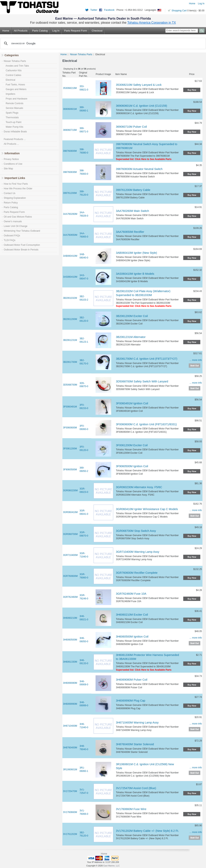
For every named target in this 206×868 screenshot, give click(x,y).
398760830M (70, 172)
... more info (196, 360)
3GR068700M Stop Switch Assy (136, 531)
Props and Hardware (15, 99)
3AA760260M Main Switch (133, 211)
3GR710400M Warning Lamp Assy (138, 552)
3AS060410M (70, 277)
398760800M (70, 151)
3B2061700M (70, 362)
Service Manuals (13, 108)
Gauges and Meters (15, 89)
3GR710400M (70, 555)
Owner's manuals (13, 221)
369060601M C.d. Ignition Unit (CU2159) (142, 106)
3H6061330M (70, 662)
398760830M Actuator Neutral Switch (139, 169)
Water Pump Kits (14, 127)
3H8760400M (70, 748)
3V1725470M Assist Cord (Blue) (136, 788)
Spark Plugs (11, 113)
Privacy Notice (11, 159)
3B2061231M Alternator (131, 337)
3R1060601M (70, 770)
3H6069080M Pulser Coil (132, 680)
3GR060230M (70, 490)
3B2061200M (70, 319)
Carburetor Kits (13, 70)
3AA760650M (70, 235)
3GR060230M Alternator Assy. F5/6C (139, 487)
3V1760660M (70, 812)
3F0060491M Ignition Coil (132, 403)
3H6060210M (70, 618)
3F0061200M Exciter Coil (132, 445)
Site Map (8, 169)
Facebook (109, 10)
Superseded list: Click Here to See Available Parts (144, 159)
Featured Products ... (15, 139)
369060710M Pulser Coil (131, 127)
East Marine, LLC (112, 866)
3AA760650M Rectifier (130, 232)
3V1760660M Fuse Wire (131, 809)
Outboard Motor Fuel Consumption (22, 245)
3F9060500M (70, 470)
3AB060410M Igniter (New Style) (137, 253)
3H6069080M (70, 683)
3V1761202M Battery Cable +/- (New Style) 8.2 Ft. (147, 831)
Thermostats (11, 117)
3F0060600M (70, 428)
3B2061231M (70, 340)
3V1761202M (70, 834)
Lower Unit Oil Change (16, 226)
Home (192, 4)
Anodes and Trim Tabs (16, 66)
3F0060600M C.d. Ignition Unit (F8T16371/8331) (146, 424)
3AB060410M (70, 256)
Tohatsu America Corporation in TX (152, 23)
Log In (201, 4)
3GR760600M (70, 576)
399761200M (70, 193)
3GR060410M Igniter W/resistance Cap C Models (147, 509)
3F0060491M (70, 407)
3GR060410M (70, 512)
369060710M (70, 130)
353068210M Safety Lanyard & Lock (139, 85)
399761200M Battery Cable (133, 190)
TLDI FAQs (10, 240)
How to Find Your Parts (16, 184)
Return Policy (11, 203)
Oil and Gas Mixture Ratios (18, 217)
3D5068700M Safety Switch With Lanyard (142, 381)
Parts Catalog (40, 31)
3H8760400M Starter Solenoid (135, 744)
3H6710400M (70, 726)
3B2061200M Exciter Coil (132, 316)
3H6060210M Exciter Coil (132, 615)
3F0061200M (70, 449)
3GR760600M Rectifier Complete (137, 573)
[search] (102, 43)
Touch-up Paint (13, 122)
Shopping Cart (179, 11)
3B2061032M (70, 298)
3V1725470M (70, 791)
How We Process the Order (18, 189)
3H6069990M (70, 704)
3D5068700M (70, 385)
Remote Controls (14, 103)
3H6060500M (70, 640)
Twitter (94, 10)
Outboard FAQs (12, 236)
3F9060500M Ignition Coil (132, 466)
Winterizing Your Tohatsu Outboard (22, 231)
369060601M (70, 109)
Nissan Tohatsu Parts (81, 54)
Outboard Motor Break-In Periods (21, 250)
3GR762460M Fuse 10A (131, 594)
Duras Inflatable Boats (15, 132)
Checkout (97, 31)
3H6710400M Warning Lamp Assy (137, 723)
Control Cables (12, 75)
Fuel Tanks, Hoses (14, 85)
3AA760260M (70, 214)
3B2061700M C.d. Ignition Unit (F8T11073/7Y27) (147, 359)
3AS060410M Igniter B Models (135, 274)
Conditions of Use (13, 164)
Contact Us (10, 193)
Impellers (10, 94)
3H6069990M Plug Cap (131, 701)
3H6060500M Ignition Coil (132, 637)
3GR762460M (70, 597)
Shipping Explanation (15, 198)
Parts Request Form (76, 31)
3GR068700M (70, 534)
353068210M (70, 88)
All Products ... (11, 144)
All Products (21, 31)
